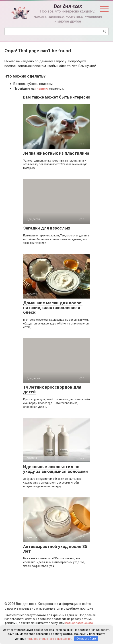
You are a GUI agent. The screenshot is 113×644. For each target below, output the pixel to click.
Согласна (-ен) (86, 639)
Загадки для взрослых (47, 228)
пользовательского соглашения (49, 639)
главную (42, 88)
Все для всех (68, 6)
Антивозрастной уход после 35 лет (55, 549)
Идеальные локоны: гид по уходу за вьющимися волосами (55, 469)
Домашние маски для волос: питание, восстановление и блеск (53, 308)
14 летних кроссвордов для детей (52, 389)
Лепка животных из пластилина (56, 153)
